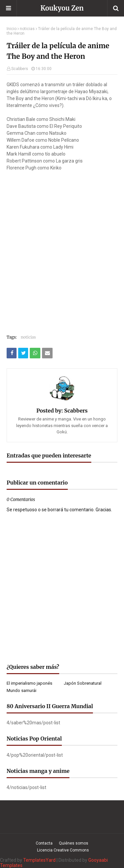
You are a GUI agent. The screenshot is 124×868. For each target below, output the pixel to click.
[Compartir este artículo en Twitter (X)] (23, 353)
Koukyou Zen (62, 8)
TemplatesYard (39, 860)
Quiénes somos (74, 843)
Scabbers (20, 69)
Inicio (12, 29)
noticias (27, 29)
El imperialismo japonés (29, 683)
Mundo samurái (21, 690)
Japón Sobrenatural (83, 683)
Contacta (44, 843)
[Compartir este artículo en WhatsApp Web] (35, 353)
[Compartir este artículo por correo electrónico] (47, 353)
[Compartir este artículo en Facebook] (12, 353)
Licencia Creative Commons (63, 850)
